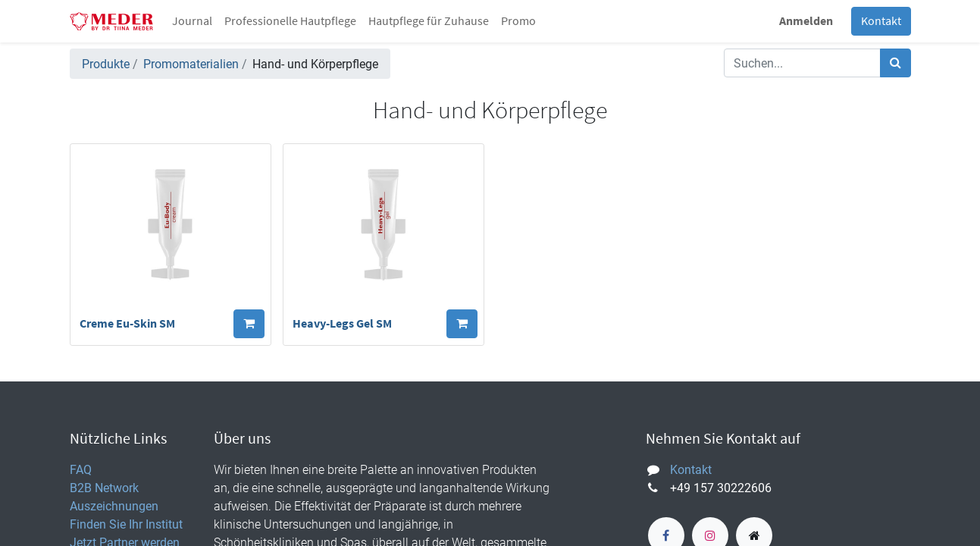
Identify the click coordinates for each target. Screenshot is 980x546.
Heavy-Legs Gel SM (342, 324)
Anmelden (806, 21)
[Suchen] (895, 63)
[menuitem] (192, 21)
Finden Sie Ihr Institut (126, 524)
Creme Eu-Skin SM (127, 324)
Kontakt (881, 21)
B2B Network (104, 488)
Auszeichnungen (114, 506)
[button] (249, 324)
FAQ (81, 469)
